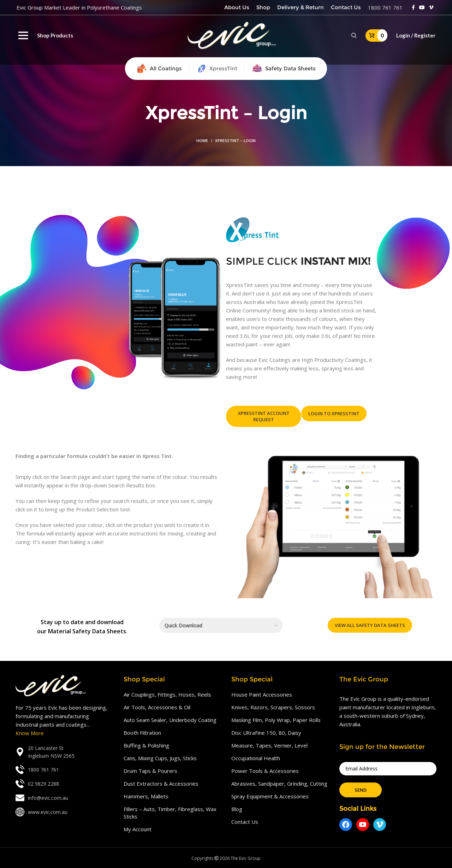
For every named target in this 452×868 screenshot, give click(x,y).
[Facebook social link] (413, 7)
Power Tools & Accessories (265, 771)
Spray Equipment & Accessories (270, 796)
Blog (237, 809)
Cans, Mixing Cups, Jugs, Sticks (160, 758)
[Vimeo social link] (431, 7)
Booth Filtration (142, 733)
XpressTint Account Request (264, 416)
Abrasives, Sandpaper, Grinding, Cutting (279, 784)
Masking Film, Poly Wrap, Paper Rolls (276, 720)
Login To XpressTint (334, 414)
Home (202, 140)
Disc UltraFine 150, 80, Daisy (266, 733)
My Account (138, 829)
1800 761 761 (385, 7)
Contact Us (245, 822)
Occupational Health (256, 758)
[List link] (64, 752)
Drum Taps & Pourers (150, 771)
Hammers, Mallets (146, 796)
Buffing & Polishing (146, 745)
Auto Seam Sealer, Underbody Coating (170, 720)
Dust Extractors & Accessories (161, 784)
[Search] (354, 36)
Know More (30, 733)
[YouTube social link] (422, 7)
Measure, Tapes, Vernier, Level (269, 745)
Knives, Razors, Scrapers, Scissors (273, 707)
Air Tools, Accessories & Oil (157, 707)
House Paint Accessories (262, 694)
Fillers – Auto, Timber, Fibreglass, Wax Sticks (170, 813)
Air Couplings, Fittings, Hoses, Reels (167, 694)
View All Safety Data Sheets (370, 625)
